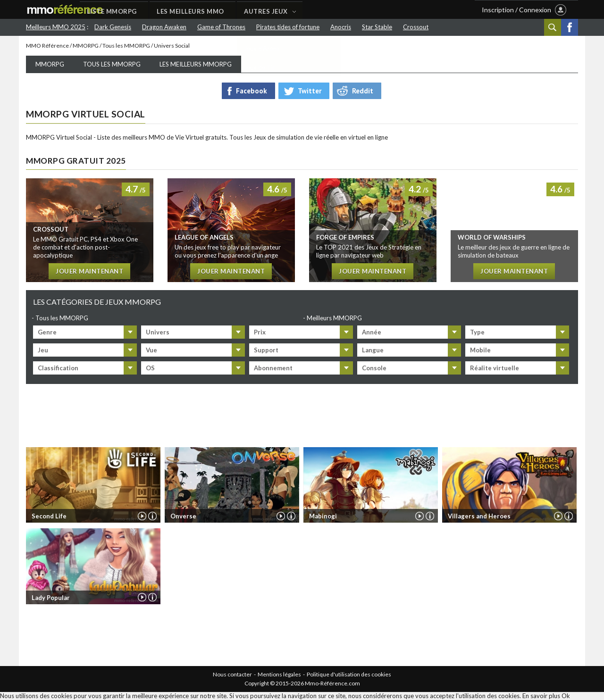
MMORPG (86, 46)
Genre (47, 332)
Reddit (363, 91)
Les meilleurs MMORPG (196, 65)
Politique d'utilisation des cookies (349, 674)
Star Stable (377, 27)
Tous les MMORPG (126, 46)
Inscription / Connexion (516, 10)
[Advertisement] (302, 414)
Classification (58, 368)
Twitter (310, 91)
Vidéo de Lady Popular (142, 598)
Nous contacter (232, 674)
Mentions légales (279, 674)
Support (266, 350)
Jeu (43, 350)
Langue (373, 350)
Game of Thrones (221, 27)
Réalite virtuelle (495, 368)
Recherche (553, 27)
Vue (151, 350)
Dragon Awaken (164, 27)
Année (372, 332)
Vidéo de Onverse (280, 516)
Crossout (416, 27)
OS (150, 368)
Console (374, 368)
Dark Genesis (113, 27)
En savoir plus (541, 696)
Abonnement (273, 368)
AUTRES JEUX (319, 10)
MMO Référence (47, 46)
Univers (158, 332)
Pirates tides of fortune (288, 27)
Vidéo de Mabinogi (419, 516)
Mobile (480, 350)
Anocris (341, 27)
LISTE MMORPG (164, 10)
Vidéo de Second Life (142, 516)
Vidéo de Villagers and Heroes (558, 516)
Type (477, 332)
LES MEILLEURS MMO (243, 10)
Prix (260, 332)
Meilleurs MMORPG (334, 318)
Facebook (570, 27)
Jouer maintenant (89, 272)
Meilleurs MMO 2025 (56, 27)
